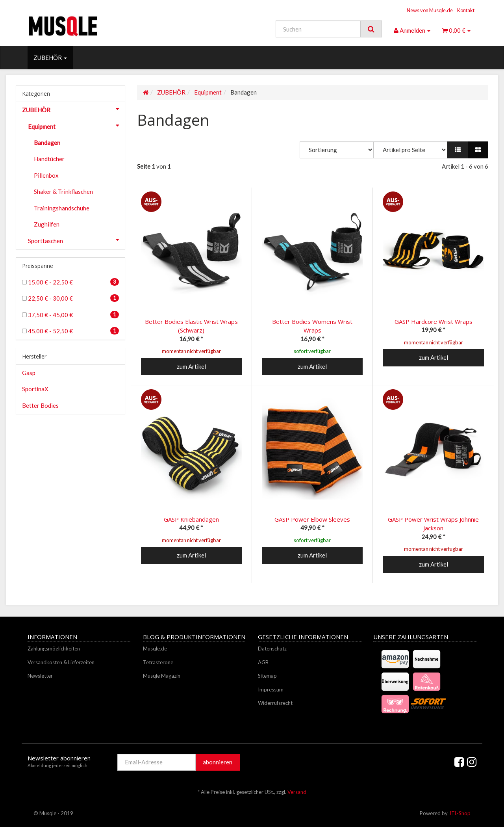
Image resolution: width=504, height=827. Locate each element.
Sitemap (267, 676)
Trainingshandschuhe (62, 208)
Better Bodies (40, 405)
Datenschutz (272, 649)
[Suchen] (318, 29)
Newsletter (40, 676)
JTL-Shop (460, 813)
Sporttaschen (76, 240)
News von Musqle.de (430, 10)
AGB (263, 662)
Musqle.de (155, 649)
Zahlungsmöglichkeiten (54, 649)
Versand (297, 792)
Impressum (271, 689)
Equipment (76, 126)
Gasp (29, 373)
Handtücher (49, 159)
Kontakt (466, 10)
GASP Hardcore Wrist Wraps (434, 322)
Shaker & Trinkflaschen (63, 191)
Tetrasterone (158, 662)
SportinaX (35, 389)
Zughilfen (47, 224)
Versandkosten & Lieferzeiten (61, 662)
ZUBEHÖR (50, 58)
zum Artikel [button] (191, 366)
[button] (458, 150)
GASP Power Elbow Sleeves (312, 519)
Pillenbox (46, 175)
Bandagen (47, 143)
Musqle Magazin (162, 676)
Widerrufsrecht (275, 703)
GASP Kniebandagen (191, 519)
